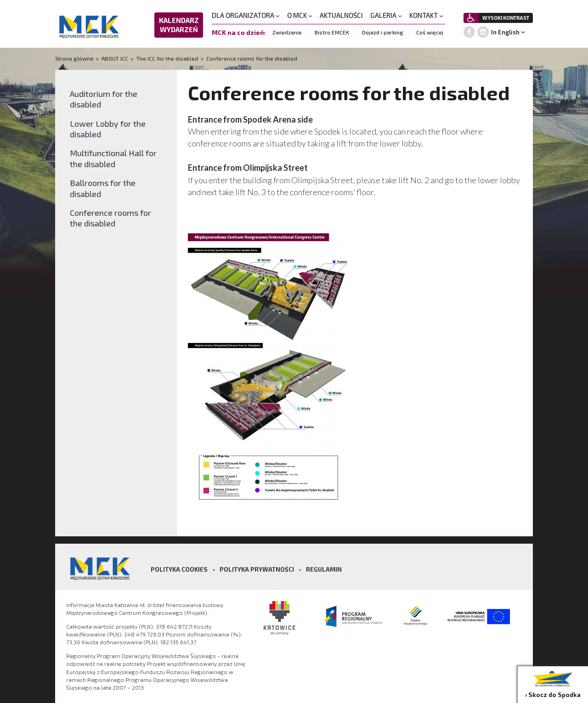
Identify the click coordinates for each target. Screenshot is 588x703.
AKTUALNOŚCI (341, 15)
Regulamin (324, 569)
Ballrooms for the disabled (103, 188)
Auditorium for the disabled (104, 99)
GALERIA (386, 15)
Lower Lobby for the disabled (108, 129)
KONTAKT (426, 15)
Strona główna (75, 58)
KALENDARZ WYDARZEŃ (179, 25)
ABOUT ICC (115, 58)
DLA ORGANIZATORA (246, 15)
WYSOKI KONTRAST (506, 18)
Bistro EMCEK (332, 32)
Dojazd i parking (383, 32)
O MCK (300, 15)
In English (505, 32)
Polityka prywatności (257, 569)
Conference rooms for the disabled (252, 58)
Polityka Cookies (179, 569)
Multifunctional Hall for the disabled (113, 158)
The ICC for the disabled (167, 58)
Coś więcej (430, 32)
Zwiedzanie (287, 32)
